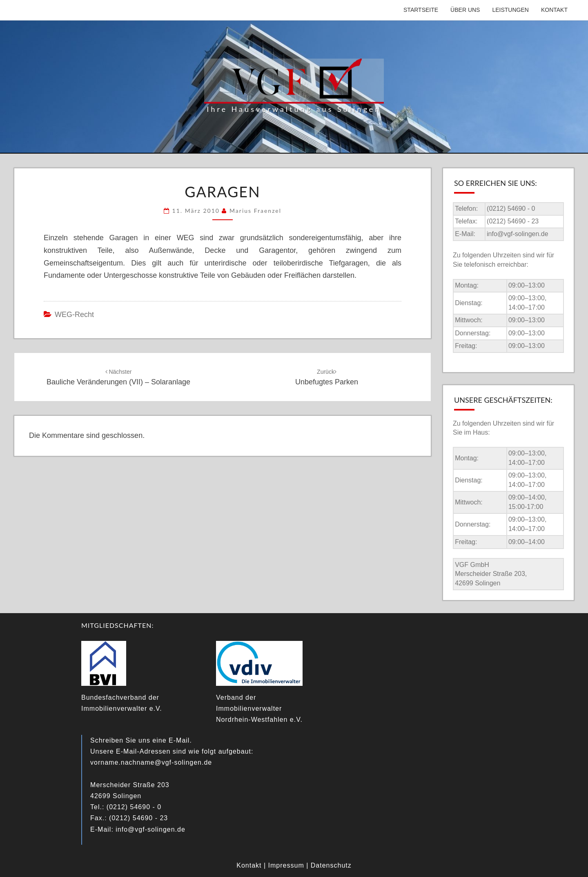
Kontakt (554, 10)
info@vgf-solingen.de (518, 234)
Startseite (421, 10)
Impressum (286, 865)
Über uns (465, 10)
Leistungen (510, 10)
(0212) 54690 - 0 (511, 209)
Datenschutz (331, 865)
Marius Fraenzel (255, 211)
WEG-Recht (74, 315)
